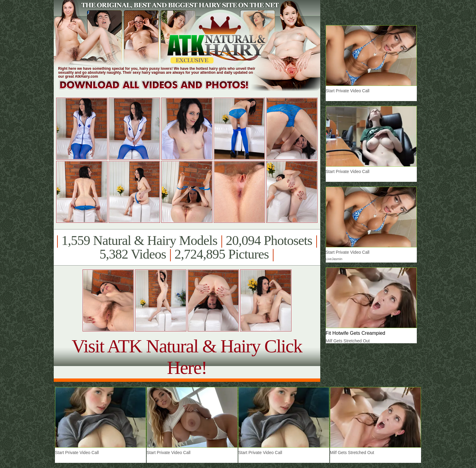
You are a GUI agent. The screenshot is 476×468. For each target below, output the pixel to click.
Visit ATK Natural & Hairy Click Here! (187, 357)
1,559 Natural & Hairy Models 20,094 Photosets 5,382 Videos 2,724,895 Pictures (187, 247)
